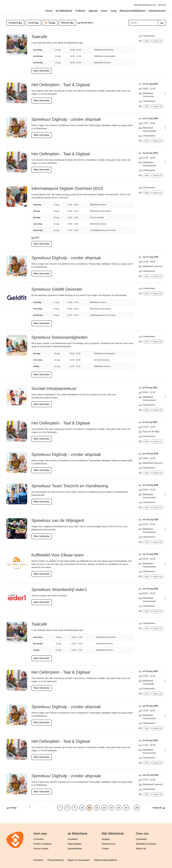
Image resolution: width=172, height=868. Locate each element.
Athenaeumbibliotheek (132, 11)
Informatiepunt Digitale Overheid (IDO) (67, 188)
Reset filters (87, 23)
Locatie (31, 23)
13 (104, 808)
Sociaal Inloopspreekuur (54, 388)
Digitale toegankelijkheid (105, 860)
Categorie (14, 23)
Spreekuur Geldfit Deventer (57, 289)
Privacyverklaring (55, 860)
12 (97, 808)
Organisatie (141, 839)
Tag (48, 23)
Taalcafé (39, 37)
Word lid (162, 5)
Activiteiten (73, 839)
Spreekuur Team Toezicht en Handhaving (70, 486)
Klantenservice (157, 11)
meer (37, 237)
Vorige (13, 808)
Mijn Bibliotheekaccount (145, 5)
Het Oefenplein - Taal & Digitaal (61, 85)
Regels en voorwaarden (79, 860)
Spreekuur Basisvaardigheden (60, 337)
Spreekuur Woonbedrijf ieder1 (59, 590)
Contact (105, 849)
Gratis (147, 41)
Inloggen (106, 839)
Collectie (80, 11)
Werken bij (141, 849)
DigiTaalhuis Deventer (146, 844)
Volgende (157, 808)
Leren (104, 11)
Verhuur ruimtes (41, 849)
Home (49, 11)
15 (119, 808)
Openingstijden (75, 844)
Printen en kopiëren (43, 844)
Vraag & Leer (157, 41)
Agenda (93, 11)
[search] (162, 23)
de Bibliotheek (64, 11)
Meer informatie (42, 71)
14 (111, 808)
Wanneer (66, 23)
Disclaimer (39, 860)
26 (137, 808)
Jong (113, 11)
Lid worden (39, 839)
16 (126, 808)
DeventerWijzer (75, 849)
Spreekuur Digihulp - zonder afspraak (66, 119)
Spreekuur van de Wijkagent (58, 520)
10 (82, 808)
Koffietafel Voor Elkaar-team (58, 555)
